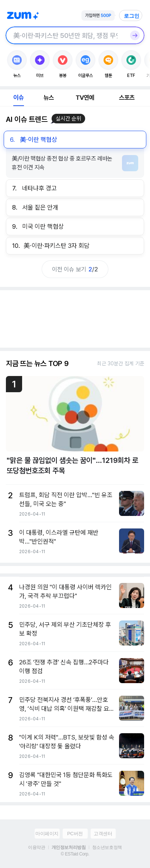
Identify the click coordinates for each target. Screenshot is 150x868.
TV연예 (85, 98)
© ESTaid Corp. (75, 854)
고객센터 (103, 834)
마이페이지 (47, 834)
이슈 (18, 98)
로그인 (132, 16)
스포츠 (127, 98)
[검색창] (65, 35)
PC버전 (75, 834)
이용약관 (36, 847)
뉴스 (49, 98)
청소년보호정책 (107, 847)
